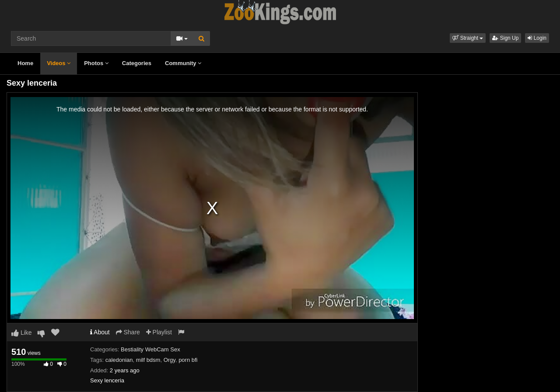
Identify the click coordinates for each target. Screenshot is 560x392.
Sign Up (505, 38)
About (100, 332)
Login (537, 38)
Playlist (159, 332)
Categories (137, 63)
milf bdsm (148, 360)
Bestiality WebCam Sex (150, 349)
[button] (468, 38)
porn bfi (188, 360)
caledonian (119, 360)
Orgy (170, 360)
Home (25, 63)
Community (183, 63)
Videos (59, 63)
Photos (96, 63)
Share (128, 332)
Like (22, 333)
